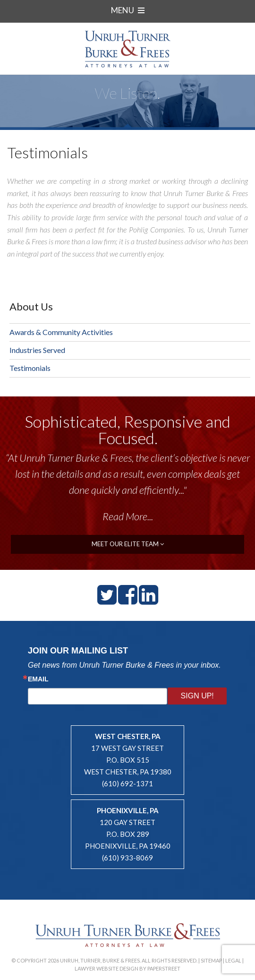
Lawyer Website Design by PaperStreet (127, 968)
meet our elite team (128, 544)
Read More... (128, 516)
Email (38, 679)
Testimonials (30, 368)
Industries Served (37, 350)
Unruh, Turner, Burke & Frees (127, 49)
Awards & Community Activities (61, 332)
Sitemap (211, 960)
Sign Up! (197, 696)
